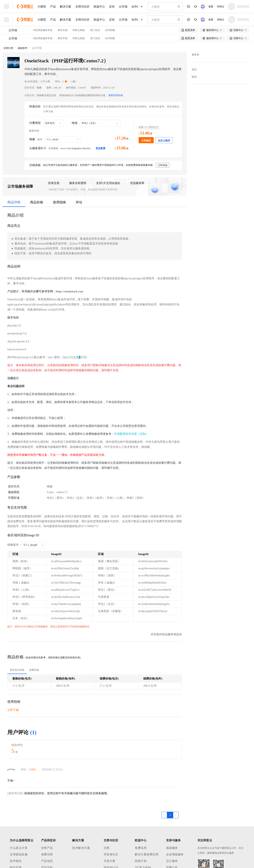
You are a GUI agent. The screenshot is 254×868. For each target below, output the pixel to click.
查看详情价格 (116, 95)
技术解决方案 (81, 848)
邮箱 (194, 77)
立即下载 (13, 710)
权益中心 (99, 7)
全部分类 (8, 48)
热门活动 (95, 30)
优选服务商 (137, 183)
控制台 (221, 7)
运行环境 (37, 48)
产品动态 (47, 861)
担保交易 (54, 183)
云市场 (123, 7)
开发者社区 (111, 854)
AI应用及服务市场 (43, 30)
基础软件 (23, 48)
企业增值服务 (175, 854)
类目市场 (62, 30)
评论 (79, 202)
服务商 (195, 55)
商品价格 (37, 202)
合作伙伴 (137, 7)
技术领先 (16, 861)
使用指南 (59, 202)
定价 (112, 7)
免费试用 (47, 854)
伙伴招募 (110, 30)
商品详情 (14, 202)
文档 (107, 848)
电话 (194, 69)
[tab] (17, 670)
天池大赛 (109, 861)
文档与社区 (82, 7)
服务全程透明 (78, 183)
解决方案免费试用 (147, 854)
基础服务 (172, 848)
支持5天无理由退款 (108, 183)
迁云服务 (172, 861)
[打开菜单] (7, 7)
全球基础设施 (19, 854)
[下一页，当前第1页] (176, 815)
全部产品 (47, 848)
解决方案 (66, 7)
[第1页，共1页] (170, 815)
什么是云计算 (19, 848)
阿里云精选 (79, 30)
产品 (53, 7)
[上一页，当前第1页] (164, 815)
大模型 (42, 7)
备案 (211, 7)
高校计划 (141, 861)
